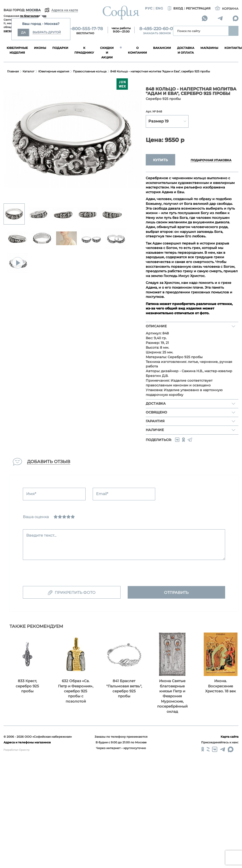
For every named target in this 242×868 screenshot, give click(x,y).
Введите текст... (41, 535)
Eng (159, 8)
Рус (149, 8)
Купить (160, 160)
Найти (233, 31)
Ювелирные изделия (54, 71)
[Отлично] (73, 517)
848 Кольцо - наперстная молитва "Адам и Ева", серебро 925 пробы (160, 71)
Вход (175, 9)
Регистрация (198, 8)
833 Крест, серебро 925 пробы (27, 686)
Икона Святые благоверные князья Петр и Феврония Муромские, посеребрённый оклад (172, 696)
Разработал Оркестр (17, 750)
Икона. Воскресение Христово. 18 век (220, 686)
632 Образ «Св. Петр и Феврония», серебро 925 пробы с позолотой (76, 691)
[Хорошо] (68, 517)
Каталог (29, 71)
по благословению (33, 16)
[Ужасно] (56, 517)
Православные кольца (90, 71)
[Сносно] (60, 517)
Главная (13, 71)
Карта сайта (230, 737)
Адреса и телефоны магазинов (27, 742)
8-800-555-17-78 (85, 29)
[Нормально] (64, 517)
